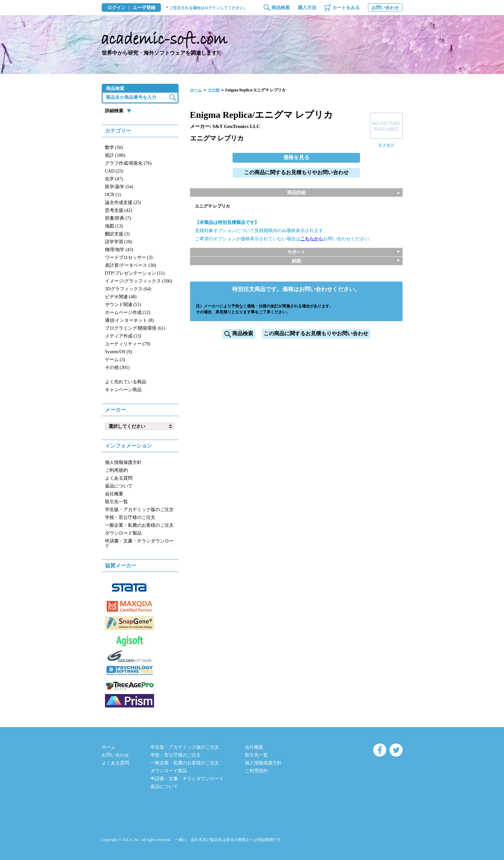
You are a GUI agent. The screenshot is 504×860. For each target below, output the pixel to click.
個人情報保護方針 (123, 462)
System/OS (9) (119, 352)
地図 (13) (114, 226)
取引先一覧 (116, 502)
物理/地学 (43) (119, 250)
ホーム (196, 90)
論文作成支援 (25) (123, 202)
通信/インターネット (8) (130, 320)
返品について (119, 486)
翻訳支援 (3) (117, 234)
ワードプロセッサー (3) (129, 257)
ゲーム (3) (115, 360)
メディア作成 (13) (123, 336)
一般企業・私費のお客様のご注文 (139, 525)
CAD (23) (114, 171)
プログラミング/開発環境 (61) (135, 328)
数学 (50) (114, 147)
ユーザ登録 (144, 8)
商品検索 (281, 8)
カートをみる (346, 8)
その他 (214, 90)
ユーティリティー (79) (128, 344)
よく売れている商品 (126, 382)
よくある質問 (119, 478)
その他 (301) (117, 367)
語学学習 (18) (119, 242)
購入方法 (307, 8)
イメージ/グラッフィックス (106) (139, 281)
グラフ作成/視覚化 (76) (128, 163)
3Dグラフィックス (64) (128, 289)
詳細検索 (114, 111)
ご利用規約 (116, 470)
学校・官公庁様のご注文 (130, 517)
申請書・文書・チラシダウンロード (139, 543)
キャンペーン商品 (123, 390)
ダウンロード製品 (123, 533)
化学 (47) (114, 179)
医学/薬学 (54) (119, 187)
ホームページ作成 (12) (128, 312)
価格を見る (296, 157)
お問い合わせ (385, 8)
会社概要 (114, 494)
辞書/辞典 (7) (118, 218)
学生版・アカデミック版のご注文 (139, 510)
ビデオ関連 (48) (121, 297)
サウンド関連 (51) (123, 305)
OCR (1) (113, 195)
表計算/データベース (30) (131, 265)
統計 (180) (115, 155)
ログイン (116, 8)
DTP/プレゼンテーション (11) (135, 273)
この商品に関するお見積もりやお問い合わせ (296, 172)
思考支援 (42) (119, 210)
